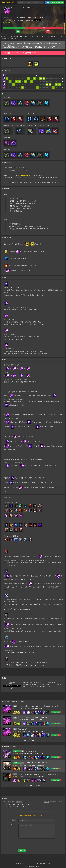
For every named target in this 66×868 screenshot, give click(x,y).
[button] (18, 31)
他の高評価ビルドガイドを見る (33, 740)
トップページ (5, 36)
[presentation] (34, 844)
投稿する (22, 850)
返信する (46, 802)
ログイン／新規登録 (57, 3)
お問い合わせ (41, 863)
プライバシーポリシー (29, 863)
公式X (48, 863)
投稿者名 (14, 820)
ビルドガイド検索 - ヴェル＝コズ (22, 36)
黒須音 (10, 20)
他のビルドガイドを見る (33, 785)
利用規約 (19, 863)
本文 (12, 825)
